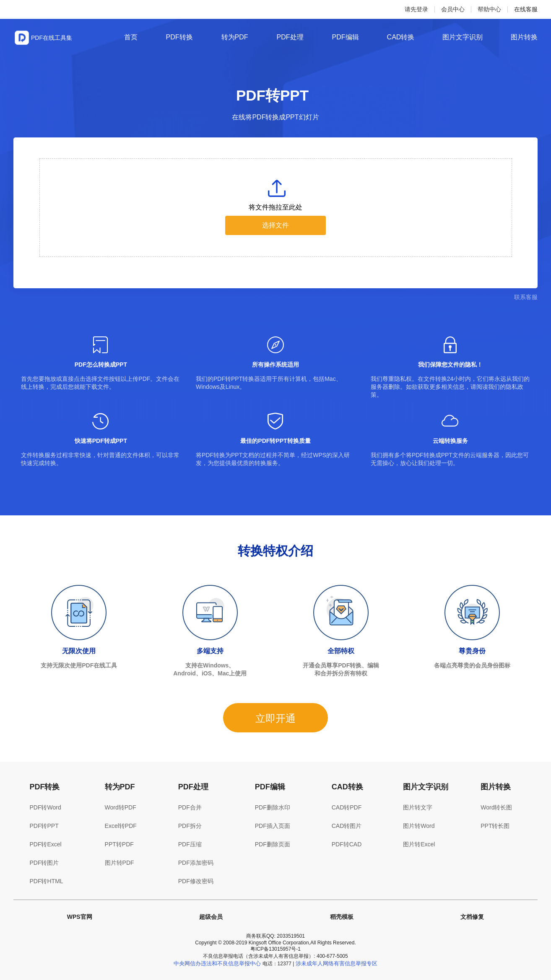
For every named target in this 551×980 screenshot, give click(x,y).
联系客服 (526, 297)
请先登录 (416, 9)
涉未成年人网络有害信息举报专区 (337, 963)
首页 (131, 37)
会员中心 (453, 9)
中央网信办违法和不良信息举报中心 (217, 963)
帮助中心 (489, 9)
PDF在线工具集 (52, 38)
